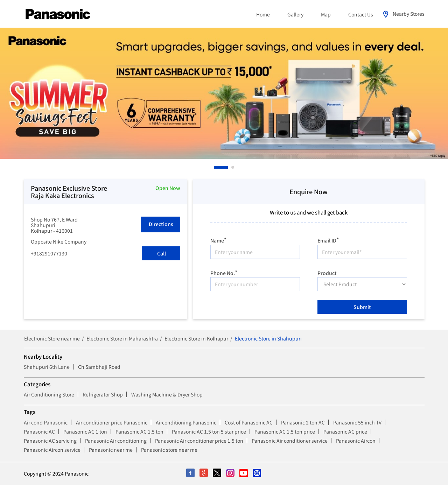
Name (218, 240)
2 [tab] (233, 167)
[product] (362, 284)
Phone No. (224, 272)
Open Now (168, 188)
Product (327, 272)
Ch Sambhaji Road (99, 367)
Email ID (328, 240)
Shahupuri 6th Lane (47, 367)
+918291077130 (49, 253)
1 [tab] (216, 167)
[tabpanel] (224, 93)
